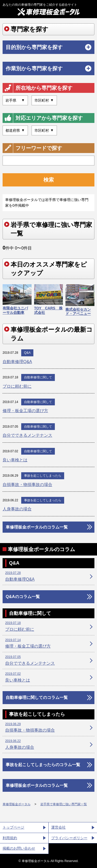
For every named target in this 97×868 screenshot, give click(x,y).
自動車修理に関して (38, 377)
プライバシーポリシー (69, 838)
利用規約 (10, 838)
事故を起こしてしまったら (43, 476)
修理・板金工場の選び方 (25, 411)
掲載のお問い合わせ (19, 848)
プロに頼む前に (17, 386)
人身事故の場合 (17, 509)
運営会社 (58, 827)
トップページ (13, 827)
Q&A (27, 353)
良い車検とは (15, 460)
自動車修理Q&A (17, 362)
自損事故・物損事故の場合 (27, 485)
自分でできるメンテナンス (27, 435)
